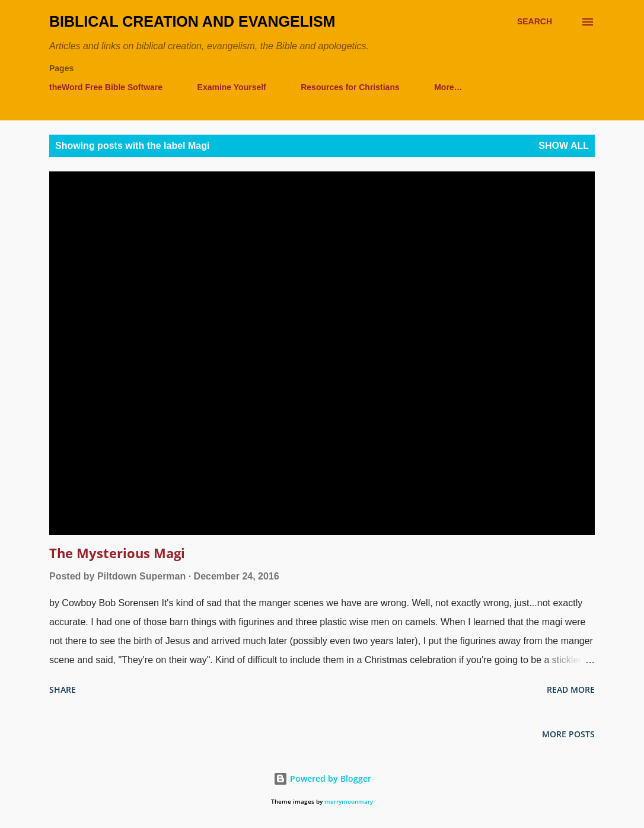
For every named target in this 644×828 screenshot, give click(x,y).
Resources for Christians (350, 87)
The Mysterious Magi (117, 553)
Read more (571, 690)
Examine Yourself (232, 87)
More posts (568, 734)
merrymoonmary (349, 802)
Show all (564, 146)
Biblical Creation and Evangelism (192, 21)
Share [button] (63, 690)
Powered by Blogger (322, 778)
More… (448, 87)
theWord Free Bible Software (106, 87)
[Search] (535, 22)
